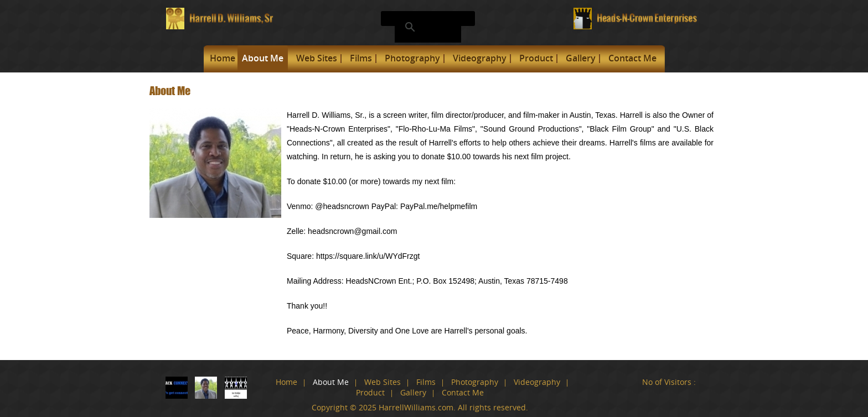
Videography (480, 58)
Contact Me (632, 58)
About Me (263, 58)
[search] (426, 27)
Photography (412, 58)
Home (223, 58)
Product (536, 58)
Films (361, 58)
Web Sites (317, 58)
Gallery (581, 58)
